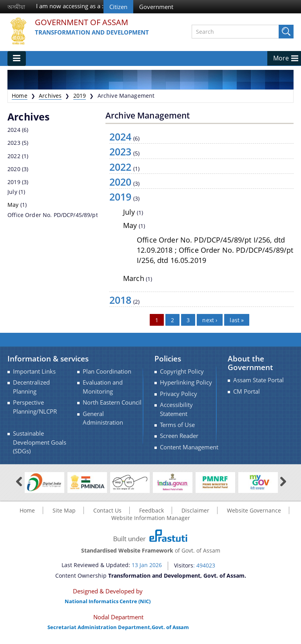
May (13, 205)
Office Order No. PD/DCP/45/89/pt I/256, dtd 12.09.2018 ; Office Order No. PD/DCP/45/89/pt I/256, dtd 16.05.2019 (215, 250)
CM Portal (247, 391)
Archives (50, 96)
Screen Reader (179, 436)
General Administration (103, 418)
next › (210, 320)
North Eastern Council (112, 402)
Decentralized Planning (31, 387)
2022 (14, 156)
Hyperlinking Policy (186, 382)
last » (237, 320)
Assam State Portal (258, 380)
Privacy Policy (179, 394)
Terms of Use (177, 425)
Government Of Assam (82, 23)
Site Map (64, 510)
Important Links (34, 371)
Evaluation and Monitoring (103, 387)
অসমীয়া (16, 7)
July (12, 192)
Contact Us (107, 510)
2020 (14, 169)
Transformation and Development (92, 32)
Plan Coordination (107, 371)
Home (20, 96)
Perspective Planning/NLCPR (35, 407)
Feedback (151, 510)
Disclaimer (195, 510)
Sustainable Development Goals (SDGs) (40, 442)
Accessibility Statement (176, 409)
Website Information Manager (151, 518)
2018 (121, 300)
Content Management (189, 447)
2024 (14, 130)
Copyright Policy (182, 371)
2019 (80, 96)
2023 (14, 143)
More (281, 58)
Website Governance (254, 510)
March (134, 278)
